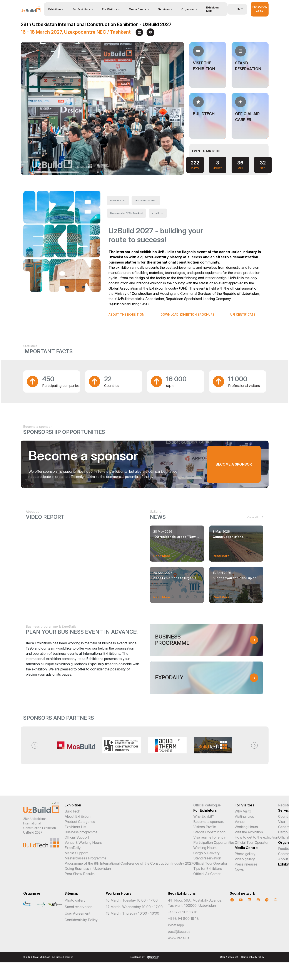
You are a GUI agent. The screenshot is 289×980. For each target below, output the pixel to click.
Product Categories (80, 822)
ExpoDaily (73, 848)
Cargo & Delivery (206, 853)
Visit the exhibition (249, 832)
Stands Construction (209, 832)
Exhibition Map (212, 9)
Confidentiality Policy (81, 920)
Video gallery (245, 859)
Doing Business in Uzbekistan (88, 869)
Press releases (246, 864)
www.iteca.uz (179, 938)
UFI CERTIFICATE (243, 314)
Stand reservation (207, 858)
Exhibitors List (75, 827)
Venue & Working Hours (83, 842)
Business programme (81, 832)
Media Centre (246, 848)
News (239, 869)
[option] (76, 745)
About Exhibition (78, 816)
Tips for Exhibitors (208, 869)
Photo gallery (245, 854)
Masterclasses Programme (85, 858)
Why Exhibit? (204, 816)
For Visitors (245, 805)
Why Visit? (243, 811)
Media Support (76, 853)
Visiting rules (244, 816)
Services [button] (164, 9)
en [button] (236, 9)
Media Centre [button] (138, 9)
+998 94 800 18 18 (183, 919)
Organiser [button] (188, 9)
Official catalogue (207, 805)
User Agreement (77, 913)
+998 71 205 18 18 (183, 912)
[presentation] (165, 164)
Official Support (77, 837)
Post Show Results (80, 874)
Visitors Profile (205, 827)
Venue (240, 822)
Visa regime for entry (210, 837)
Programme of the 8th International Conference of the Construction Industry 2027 (129, 863)
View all (255, 517)
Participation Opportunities (214, 842)
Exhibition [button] (54, 9)
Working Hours (205, 848)
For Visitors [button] (109, 9)
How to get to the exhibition (256, 837)
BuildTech (72, 811)
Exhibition (73, 805)
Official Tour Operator (210, 863)
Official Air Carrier (207, 874)
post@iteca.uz (179, 932)
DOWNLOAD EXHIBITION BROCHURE (187, 314)
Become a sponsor (240, 464)
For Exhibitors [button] (81, 9)
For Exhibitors (205, 810)
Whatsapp (176, 925)
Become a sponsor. (209, 822)
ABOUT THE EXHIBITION (126, 314)
